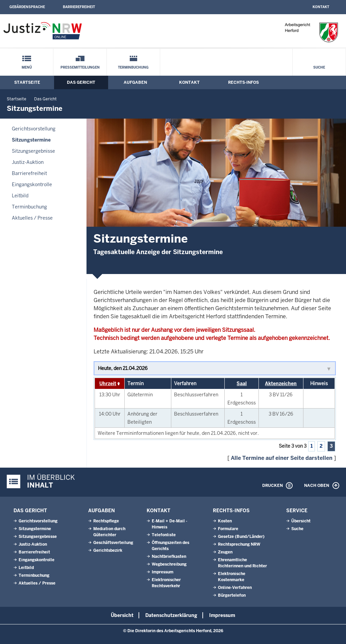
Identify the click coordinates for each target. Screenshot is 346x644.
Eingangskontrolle (32, 184)
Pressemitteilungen (80, 67)
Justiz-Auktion (28, 162)
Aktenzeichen (281, 383)
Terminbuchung (133, 67)
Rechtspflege (106, 521)
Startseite (27, 82)
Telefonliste (164, 535)
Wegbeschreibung (169, 564)
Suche (319, 67)
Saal (242, 383)
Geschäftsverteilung (113, 543)
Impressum (163, 572)
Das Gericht (81, 82)
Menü (27, 67)
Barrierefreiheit (79, 7)
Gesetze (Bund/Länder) (241, 537)
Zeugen (225, 552)
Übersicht (301, 521)
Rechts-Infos (243, 82)
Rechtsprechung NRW (239, 544)
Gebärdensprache (27, 7)
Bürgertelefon (232, 595)
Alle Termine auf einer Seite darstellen (282, 458)
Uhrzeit (108, 383)
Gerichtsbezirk (108, 550)
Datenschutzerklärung (171, 615)
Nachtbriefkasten (169, 556)
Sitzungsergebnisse (33, 151)
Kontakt (321, 7)
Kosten (225, 521)
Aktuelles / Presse (32, 218)
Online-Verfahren (235, 588)
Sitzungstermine (31, 140)
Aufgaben (135, 82)
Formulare (228, 529)
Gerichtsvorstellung (34, 129)
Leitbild (20, 196)
